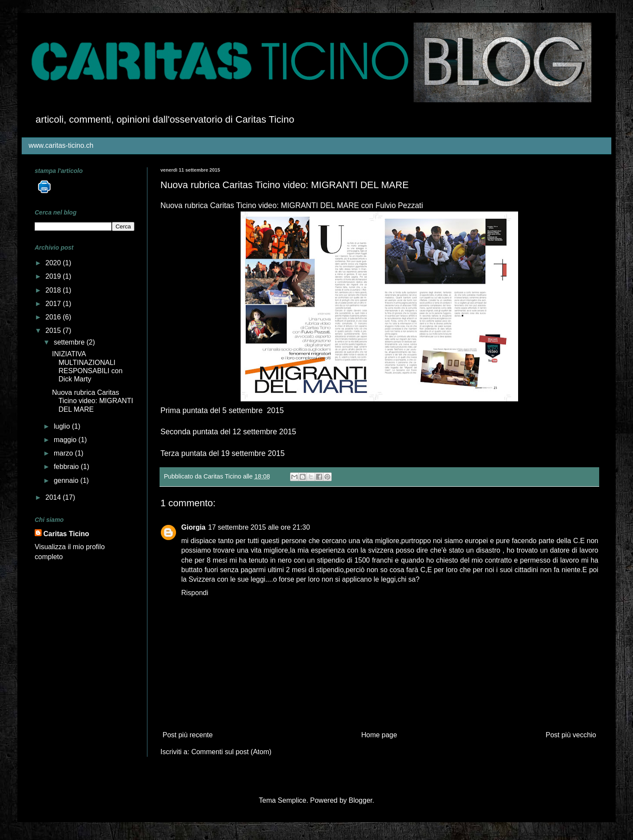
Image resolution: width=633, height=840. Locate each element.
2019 (54, 276)
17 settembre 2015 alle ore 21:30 (259, 527)
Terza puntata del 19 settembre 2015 (223, 453)
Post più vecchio (571, 735)
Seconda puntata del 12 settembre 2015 (228, 432)
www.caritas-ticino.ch (61, 145)
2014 (54, 497)
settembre (70, 342)
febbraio (67, 467)
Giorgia (193, 527)
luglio (63, 426)
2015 (54, 330)
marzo (64, 453)
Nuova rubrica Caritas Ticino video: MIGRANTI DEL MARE (93, 401)
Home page (379, 735)
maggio (66, 440)
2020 (54, 263)
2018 (54, 290)
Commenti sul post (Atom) (231, 752)
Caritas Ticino (66, 534)
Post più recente (188, 735)
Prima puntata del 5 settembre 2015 (222, 410)
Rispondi (195, 593)
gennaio (67, 480)
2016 (54, 317)
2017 (54, 304)
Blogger (360, 800)
